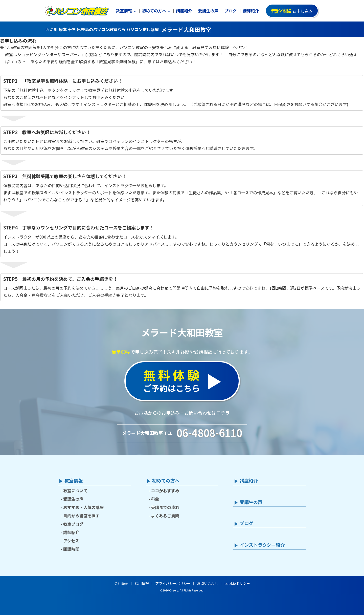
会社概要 (121, 583)
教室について (75, 491)
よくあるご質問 (165, 516)
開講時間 (71, 549)
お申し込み (292, 11)
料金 (155, 499)
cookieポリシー (237, 583)
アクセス (71, 541)
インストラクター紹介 (262, 545)
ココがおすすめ (165, 491)
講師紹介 (251, 11)
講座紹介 (184, 11)
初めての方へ (154, 11)
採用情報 (142, 583)
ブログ (231, 11)
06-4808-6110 (209, 433)
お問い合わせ (208, 583)
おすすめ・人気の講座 (83, 507)
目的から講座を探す (81, 516)
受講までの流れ (165, 507)
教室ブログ (73, 524)
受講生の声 (208, 11)
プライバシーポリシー (173, 583)
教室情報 (124, 11)
